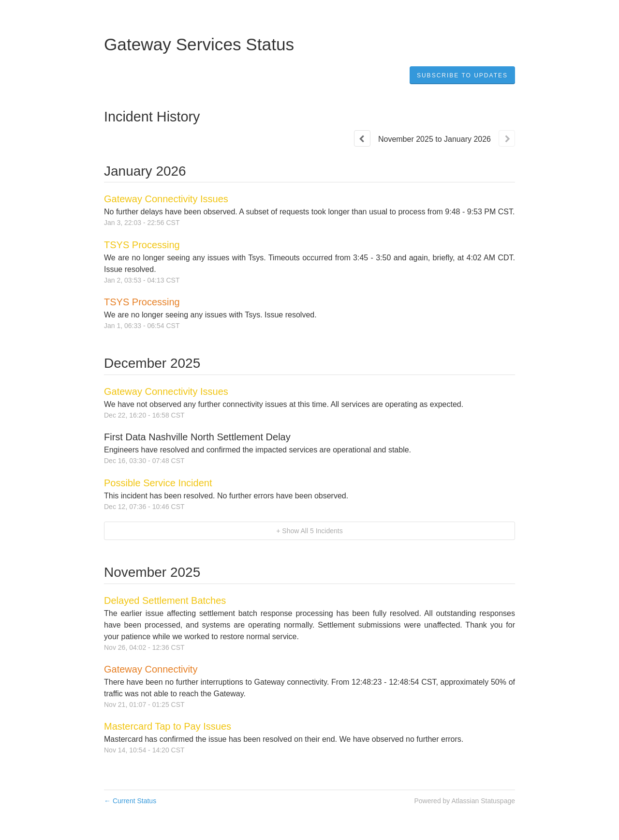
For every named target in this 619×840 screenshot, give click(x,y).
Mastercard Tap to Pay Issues (168, 726)
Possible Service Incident (158, 483)
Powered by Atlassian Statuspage (464, 801)
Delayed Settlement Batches (165, 600)
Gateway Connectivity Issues (166, 199)
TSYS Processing (142, 245)
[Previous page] (362, 138)
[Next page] (507, 138)
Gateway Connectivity (151, 669)
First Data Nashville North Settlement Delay (197, 437)
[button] (462, 75)
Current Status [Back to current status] (130, 801)
